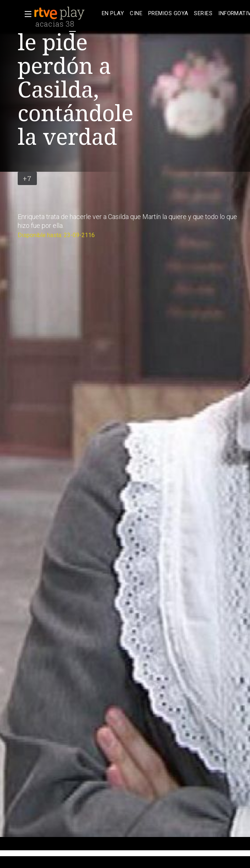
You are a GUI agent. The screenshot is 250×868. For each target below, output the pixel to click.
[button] (26, 14)
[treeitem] (113, 13)
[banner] (66, 13)
